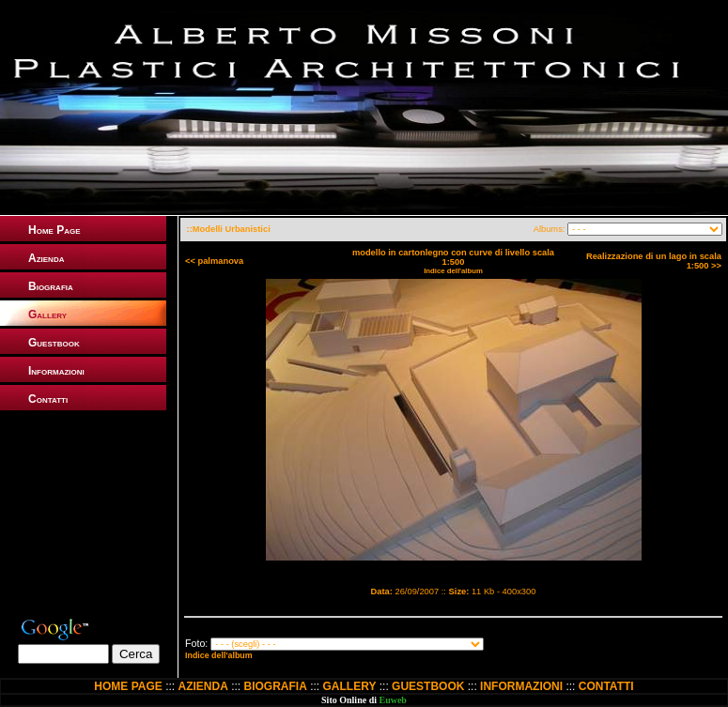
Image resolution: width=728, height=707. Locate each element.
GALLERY (350, 686)
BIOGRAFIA (276, 686)
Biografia (51, 286)
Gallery (47, 315)
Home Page (54, 230)
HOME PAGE (128, 686)
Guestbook (54, 343)
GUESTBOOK (428, 686)
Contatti (48, 399)
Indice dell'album (453, 271)
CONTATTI (606, 686)
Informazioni (56, 371)
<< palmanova (214, 261)
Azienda (46, 258)
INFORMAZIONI (521, 686)
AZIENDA (202, 686)
